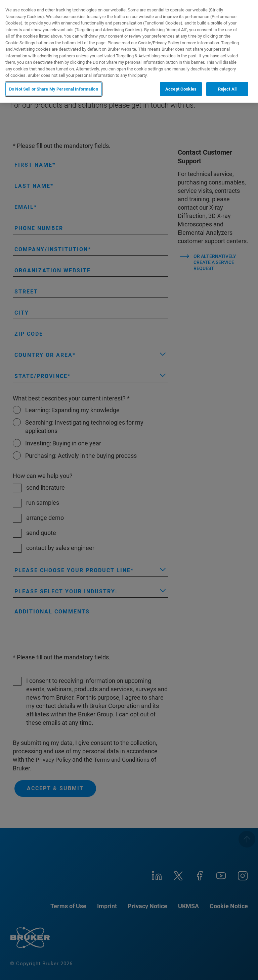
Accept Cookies (181, 89)
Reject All (227, 89)
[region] (129, 51)
